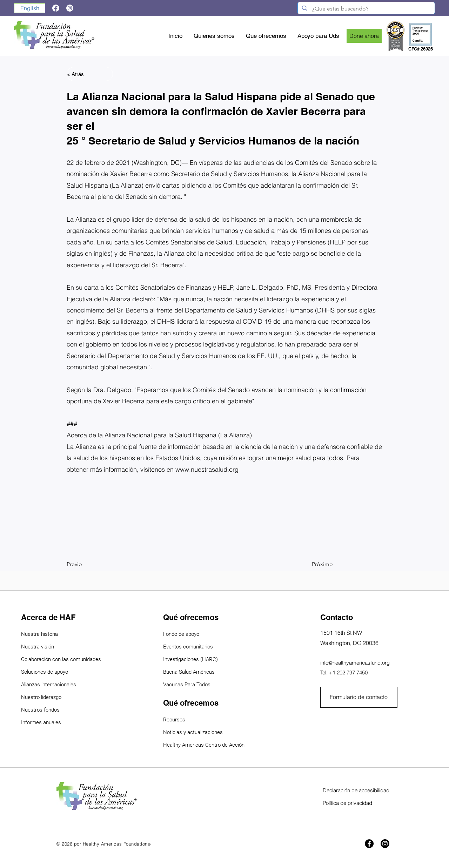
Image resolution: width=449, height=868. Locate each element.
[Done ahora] (364, 36)
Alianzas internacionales (49, 685)
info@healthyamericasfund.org (355, 663)
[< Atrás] (90, 74)
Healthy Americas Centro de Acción (204, 745)
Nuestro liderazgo (41, 697)
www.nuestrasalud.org (207, 469)
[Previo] (90, 564)
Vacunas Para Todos (187, 685)
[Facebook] (369, 844)
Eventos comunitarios (188, 647)
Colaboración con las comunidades (61, 659)
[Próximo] (315, 564)
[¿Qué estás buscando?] (366, 9)
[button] (266, 36)
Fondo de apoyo (181, 634)
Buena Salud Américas (189, 672)
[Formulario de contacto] (359, 697)
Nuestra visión (38, 647)
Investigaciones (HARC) (190, 659)
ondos (53, 710)
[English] (30, 8)
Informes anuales (41, 722)
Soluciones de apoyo (45, 672)
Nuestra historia (39, 634)
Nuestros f (33, 710)
